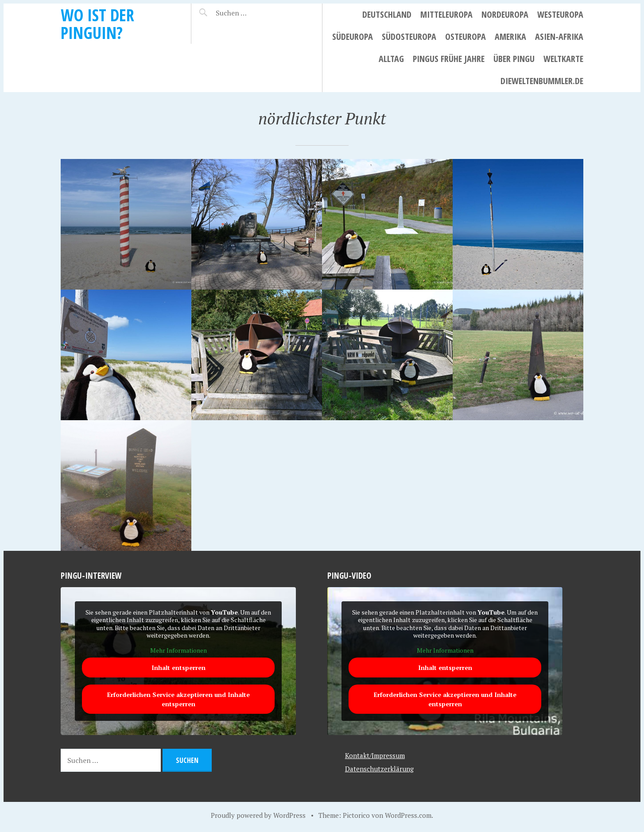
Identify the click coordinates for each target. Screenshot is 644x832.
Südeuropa (353, 37)
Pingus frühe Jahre (449, 59)
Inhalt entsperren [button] (178, 668)
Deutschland (387, 14)
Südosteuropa (409, 37)
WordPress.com (408, 815)
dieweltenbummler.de (542, 81)
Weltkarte (563, 59)
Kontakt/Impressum (375, 755)
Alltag (391, 59)
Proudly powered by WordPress (258, 815)
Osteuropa (466, 37)
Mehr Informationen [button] (178, 650)
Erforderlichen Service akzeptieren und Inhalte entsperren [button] (178, 700)
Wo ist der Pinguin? (97, 24)
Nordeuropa (505, 14)
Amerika (510, 37)
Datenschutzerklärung (379, 769)
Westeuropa (560, 14)
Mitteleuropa (446, 14)
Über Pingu (514, 59)
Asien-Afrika (559, 37)
